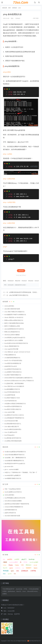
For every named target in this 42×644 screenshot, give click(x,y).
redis (18, 571)
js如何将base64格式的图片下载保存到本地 (17, 504)
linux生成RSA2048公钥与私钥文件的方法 (16, 343)
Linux (37, 281)
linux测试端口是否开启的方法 (13, 438)
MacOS (18, 281)
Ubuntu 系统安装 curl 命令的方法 (14, 317)
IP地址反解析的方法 (10, 355)
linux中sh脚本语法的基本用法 (13, 429)
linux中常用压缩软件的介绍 (12, 392)
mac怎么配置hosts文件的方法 (13, 492)
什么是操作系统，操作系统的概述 (14, 383)
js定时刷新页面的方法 (11, 510)
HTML (25, 562)
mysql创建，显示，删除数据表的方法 (15, 458)
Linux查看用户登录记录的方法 (13, 372)
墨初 (12, 18)
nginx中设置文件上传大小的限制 (14, 340)
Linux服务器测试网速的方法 (12, 358)
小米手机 (33, 571)
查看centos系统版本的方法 (12, 332)
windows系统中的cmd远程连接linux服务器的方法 (18, 378)
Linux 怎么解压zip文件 (11, 432)
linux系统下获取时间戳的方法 (13, 375)
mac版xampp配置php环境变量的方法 (15, 452)
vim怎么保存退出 (9, 306)
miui (4, 574)
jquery (11, 568)
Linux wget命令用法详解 (11, 349)
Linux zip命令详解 (9, 412)
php (4, 559)
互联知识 (15, 8)
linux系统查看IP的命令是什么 (13, 424)
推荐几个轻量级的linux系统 (12, 326)
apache (10, 574)
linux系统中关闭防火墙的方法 (13, 409)
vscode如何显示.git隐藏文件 (13, 475)
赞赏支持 (21, 271)
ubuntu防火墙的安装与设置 (12, 309)
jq (23, 568)
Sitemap (10, 614)
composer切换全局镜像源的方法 (14, 507)
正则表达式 (25, 571)
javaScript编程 (34, 562)
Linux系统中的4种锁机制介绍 (13, 363)
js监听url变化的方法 (10, 513)
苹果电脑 (6, 571)
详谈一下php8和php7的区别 (13, 489)
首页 (9, 8)
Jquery (36, 568)
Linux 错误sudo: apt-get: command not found (17, 352)
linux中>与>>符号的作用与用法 (13, 360)
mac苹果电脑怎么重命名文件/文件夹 (15, 498)
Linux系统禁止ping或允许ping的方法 (15, 338)
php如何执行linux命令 (11, 366)
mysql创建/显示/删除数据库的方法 (14, 461)
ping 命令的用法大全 (12, 14)
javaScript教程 (13, 562)
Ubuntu (31, 281)
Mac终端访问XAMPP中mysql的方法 (15, 464)
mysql (35, 565)
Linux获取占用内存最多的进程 (13, 441)
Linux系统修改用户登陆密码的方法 (14, 418)
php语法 (10, 559)
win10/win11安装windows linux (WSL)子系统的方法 (19, 381)
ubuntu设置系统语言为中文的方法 (14, 329)
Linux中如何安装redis (10, 401)
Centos (24, 281)
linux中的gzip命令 (9, 435)
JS (21, 562)
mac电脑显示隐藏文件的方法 (13, 478)
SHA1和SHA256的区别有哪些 (13, 501)
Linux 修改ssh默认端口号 (12, 427)
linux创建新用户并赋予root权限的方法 (15, 315)
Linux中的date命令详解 (11, 421)
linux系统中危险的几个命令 (12, 398)
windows (11, 281)
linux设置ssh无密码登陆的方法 (13, 406)
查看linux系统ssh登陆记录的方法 (14, 320)
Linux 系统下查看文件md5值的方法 (14, 312)
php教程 (17, 559)
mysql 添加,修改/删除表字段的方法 (14, 455)
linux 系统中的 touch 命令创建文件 (14, 386)
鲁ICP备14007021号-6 (34, 641)
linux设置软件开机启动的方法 (13, 369)
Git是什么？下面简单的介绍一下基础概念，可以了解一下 (21, 472)
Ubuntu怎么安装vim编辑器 (12, 335)
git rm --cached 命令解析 (12, 469)
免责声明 (17, 614)
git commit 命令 (9, 466)
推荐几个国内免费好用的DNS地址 (14, 323)
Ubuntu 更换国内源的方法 (12, 346)
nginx (12, 571)
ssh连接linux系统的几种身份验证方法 (15, 404)
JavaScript (32, 559)
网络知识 (29, 565)
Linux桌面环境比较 (10, 395)
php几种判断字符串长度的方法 (19, 295)
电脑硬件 (29, 568)
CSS (22, 565)
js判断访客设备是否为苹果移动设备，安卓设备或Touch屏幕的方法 (24, 292)
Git (15, 574)
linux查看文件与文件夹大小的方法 (14, 415)
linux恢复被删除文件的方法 (12, 389)
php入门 (24, 559)
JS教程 (5, 562)
